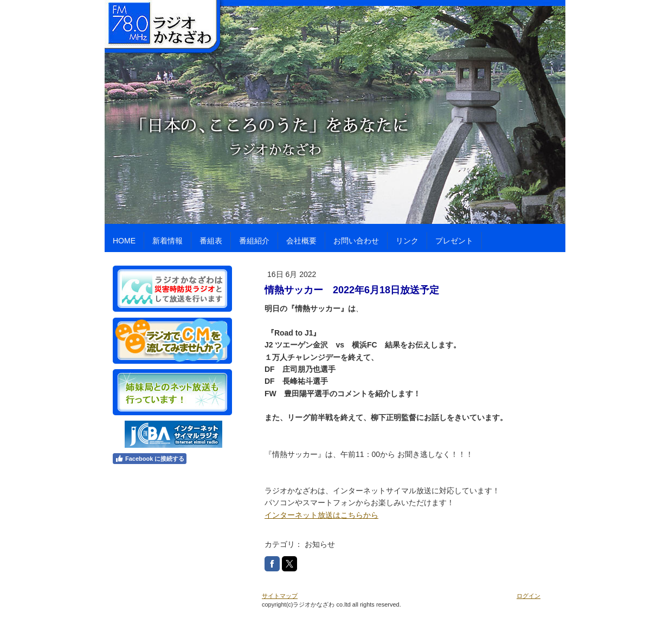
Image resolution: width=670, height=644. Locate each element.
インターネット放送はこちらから (321, 515)
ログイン (529, 596)
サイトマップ (280, 596)
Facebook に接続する (150, 459)
